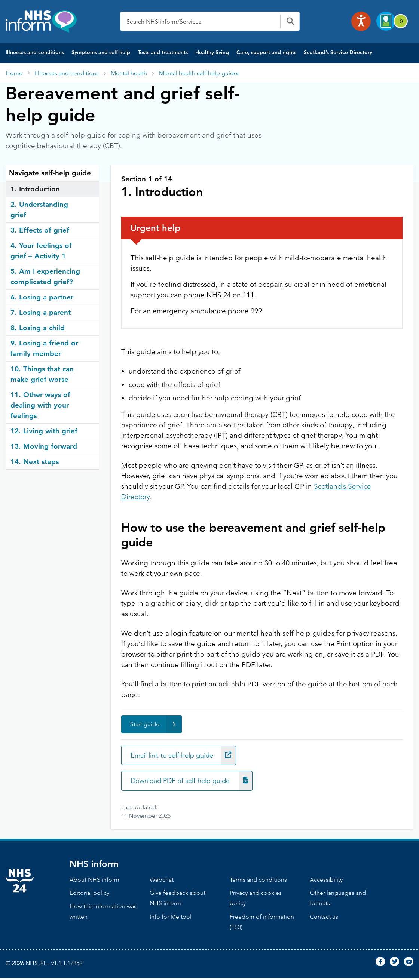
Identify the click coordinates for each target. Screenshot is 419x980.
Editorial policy (89, 895)
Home (14, 73)
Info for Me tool (171, 918)
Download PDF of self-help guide (195, 782)
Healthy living (212, 52)
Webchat (162, 881)
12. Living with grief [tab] (44, 431)
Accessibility (326, 881)
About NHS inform (94, 881)
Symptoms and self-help (101, 52)
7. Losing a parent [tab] (41, 312)
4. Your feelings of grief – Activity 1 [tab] (41, 251)
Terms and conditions (258, 881)
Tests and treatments (163, 52)
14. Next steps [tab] (35, 462)
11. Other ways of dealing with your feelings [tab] (40, 405)
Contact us (324, 918)
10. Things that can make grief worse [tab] (42, 374)
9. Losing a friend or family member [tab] (44, 348)
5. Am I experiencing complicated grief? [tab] (45, 277)
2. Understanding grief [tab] (39, 210)
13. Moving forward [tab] (44, 446)
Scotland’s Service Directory (338, 52)
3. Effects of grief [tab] (40, 230)
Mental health (129, 73)
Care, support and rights (266, 52)
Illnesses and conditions (35, 52)
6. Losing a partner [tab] (42, 297)
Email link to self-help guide (187, 756)
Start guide (156, 724)
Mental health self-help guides (199, 73)
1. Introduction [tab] (35, 189)
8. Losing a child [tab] (38, 328)
